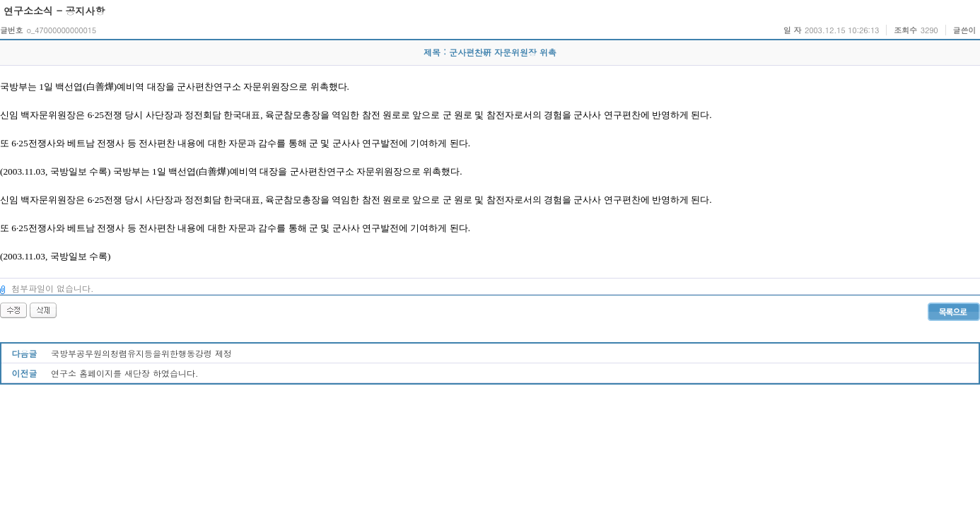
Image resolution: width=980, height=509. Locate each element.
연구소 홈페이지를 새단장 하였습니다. (125, 373)
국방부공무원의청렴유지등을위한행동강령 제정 (141, 353)
